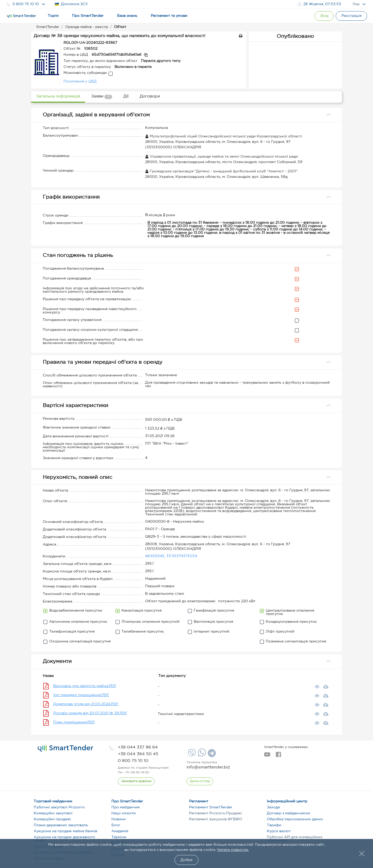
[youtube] (267, 756)
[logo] (65, 748)
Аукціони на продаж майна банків (65, 831)
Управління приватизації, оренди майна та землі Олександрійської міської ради (221, 157)
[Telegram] (211, 755)
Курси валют (279, 831)
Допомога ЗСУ (71, 4)
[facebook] (278, 756)
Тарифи (274, 825)
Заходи (273, 807)
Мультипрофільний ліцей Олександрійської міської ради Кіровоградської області (224, 136)
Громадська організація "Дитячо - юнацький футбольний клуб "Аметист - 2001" (221, 171)
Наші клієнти (124, 813)
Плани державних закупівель (61, 825)
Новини (119, 819)
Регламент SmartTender (211, 807)
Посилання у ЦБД (80, 81)
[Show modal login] (322, 16)
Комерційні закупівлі (53, 813)
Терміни (119, 837)
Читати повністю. (233, 850)
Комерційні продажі (52, 819)
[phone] (138, 747)
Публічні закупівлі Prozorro (59, 807)
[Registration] (351, 16)
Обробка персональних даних (295, 819)
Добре (187, 860)
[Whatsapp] (201, 755)
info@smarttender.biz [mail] (208, 767)
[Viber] (191, 755)
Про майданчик (126, 807)
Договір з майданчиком (288, 813)
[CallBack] (136, 781)
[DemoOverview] (200, 781)
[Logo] (21, 16)
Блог (116, 825)
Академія (120, 831)
